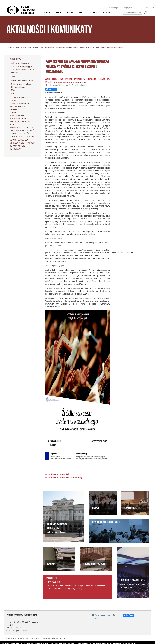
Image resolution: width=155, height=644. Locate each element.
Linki (12, 77)
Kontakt (107, 13)
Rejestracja (113, 8)
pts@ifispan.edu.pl (21, 630)
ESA (13, 90)
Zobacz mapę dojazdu (57, 532)
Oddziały (70, 13)
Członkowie (16, 59)
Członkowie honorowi (20, 63)
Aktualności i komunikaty (32, 48)
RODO (12, 125)
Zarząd (58, 13)
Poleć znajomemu (101, 615)
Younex (14, 113)
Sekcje (82, 13)
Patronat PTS (17, 116)
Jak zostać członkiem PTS (22, 70)
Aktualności (48, 48)
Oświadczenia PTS (19, 104)
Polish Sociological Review (22, 81)
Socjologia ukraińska (22, 137)
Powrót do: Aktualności (57, 475)
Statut (47, 13)
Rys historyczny (19, 107)
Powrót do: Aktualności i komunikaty (64, 478)
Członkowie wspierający (21, 66)
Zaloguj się (127, 8)
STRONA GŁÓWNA (13, 48)
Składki (14, 73)
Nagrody (94, 13)
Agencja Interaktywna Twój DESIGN (28, 641)
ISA (13, 93)
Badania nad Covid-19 (21, 128)
